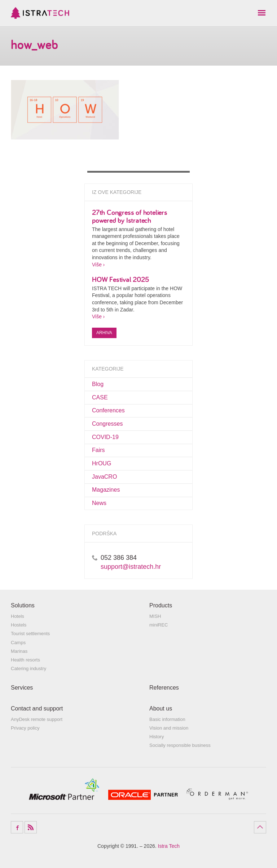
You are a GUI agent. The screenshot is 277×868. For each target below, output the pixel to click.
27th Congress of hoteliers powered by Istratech (130, 216)
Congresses (107, 424)
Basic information (167, 719)
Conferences (108, 410)
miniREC (159, 625)
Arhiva (104, 333)
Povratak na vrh (260, 827)
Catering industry (28, 668)
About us (161, 708)
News (99, 503)
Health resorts (25, 660)
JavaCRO (104, 477)
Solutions (23, 605)
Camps (18, 643)
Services (22, 688)
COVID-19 (105, 437)
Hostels (19, 625)
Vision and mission (169, 728)
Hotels (17, 616)
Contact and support (37, 708)
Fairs (98, 450)
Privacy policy (25, 728)
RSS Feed (31, 827)
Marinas (19, 651)
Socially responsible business (180, 745)
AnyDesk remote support (37, 719)
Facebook (17, 827)
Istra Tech (40, 13)
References (164, 688)
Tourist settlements (30, 634)
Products (161, 605)
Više (97, 265)
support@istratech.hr (131, 567)
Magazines (106, 490)
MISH (155, 616)
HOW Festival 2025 (121, 279)
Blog (98, 384)
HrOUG (102, 463)
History (157, 737)
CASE (100, 397)
